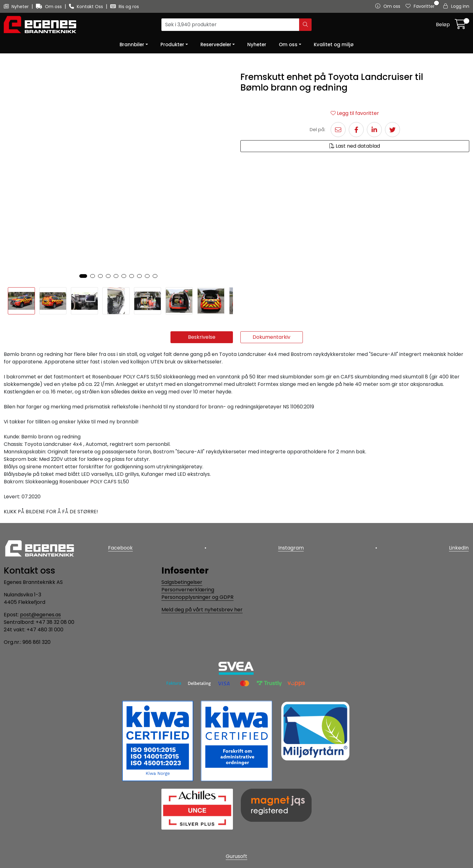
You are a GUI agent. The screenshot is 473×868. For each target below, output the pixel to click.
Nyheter (17, 7)
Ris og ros (125, 7)
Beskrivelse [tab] (202, 337)
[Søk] (230, 25)
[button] (83, 276)
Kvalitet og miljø (334, 44)
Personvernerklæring (188, 590)
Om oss (49, 7)
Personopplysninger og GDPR (197, 597)
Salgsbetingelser (182, 582)
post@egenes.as (40, 615)
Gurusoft (236, 856)
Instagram (291, 547)
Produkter (172, 44)
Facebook (120, 547)
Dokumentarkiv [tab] (271, 337)
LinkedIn (459, 547)
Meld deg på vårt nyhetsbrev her (202, 610)
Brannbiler (132, 44)
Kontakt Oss (87, 7)
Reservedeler (216, 44)
